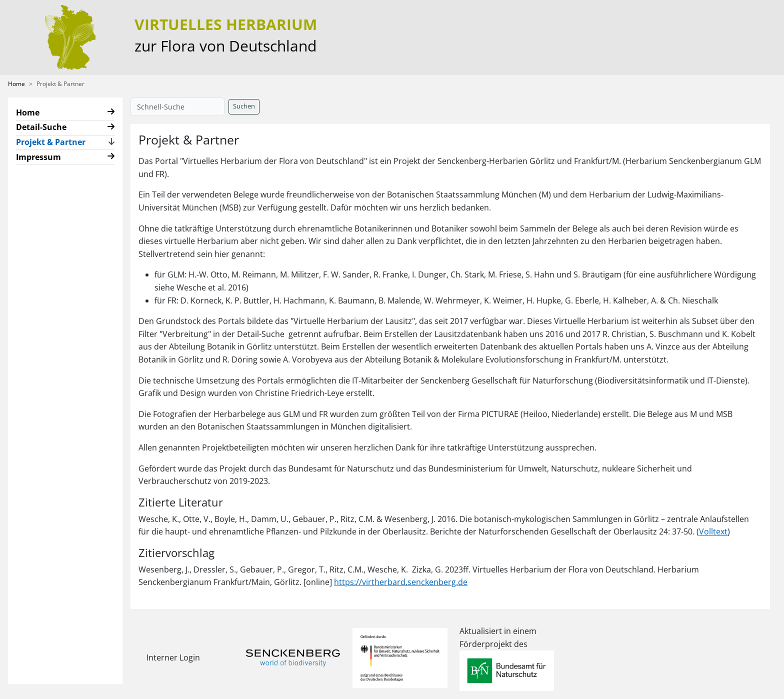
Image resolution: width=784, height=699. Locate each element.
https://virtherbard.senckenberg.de (401, 582)
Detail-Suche (41, 127)
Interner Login (173, 657)
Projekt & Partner (55, 141)
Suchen (244, 106)
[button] (111, 113)
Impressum (38, 157)
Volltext (713, 531)
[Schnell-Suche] (177, 107)
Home (16, 84)
